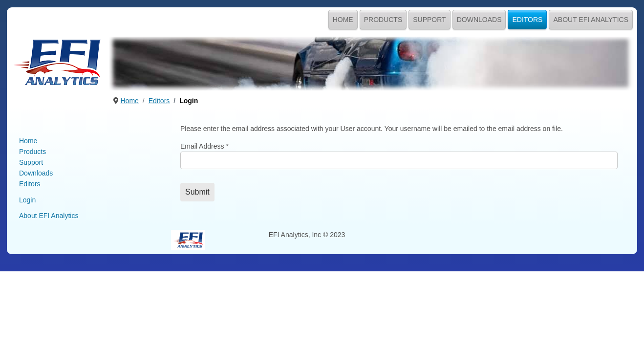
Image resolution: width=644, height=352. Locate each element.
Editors (527, 20)
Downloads (479, 20)
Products (383, 20)
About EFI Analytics (591, 20)
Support (429, 20)
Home (343, 20)
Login (27, 200)
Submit (197, 192)
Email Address (204, 146)
